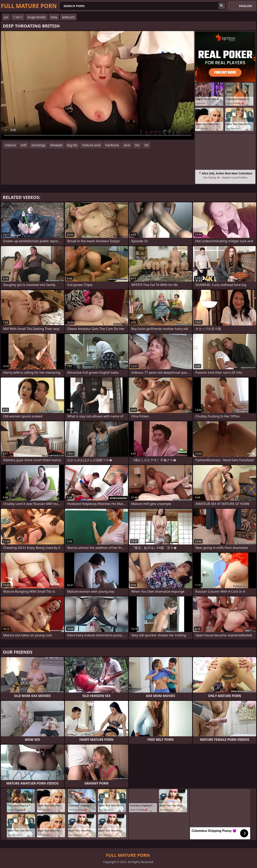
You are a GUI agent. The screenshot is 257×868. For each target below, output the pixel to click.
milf (24, 145)
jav (6, 17)
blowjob (56, 145)
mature (10, 145)
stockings (38, 145)
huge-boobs (37, 17)
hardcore (112, 145)
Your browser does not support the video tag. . (98, 85)
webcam (68, 17)
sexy (54, 17)
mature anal (91, 145)
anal (127, 145)
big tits (72, 145)
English (246, 6)
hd (146, 145)
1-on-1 (18, 17)
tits (137, 145)
